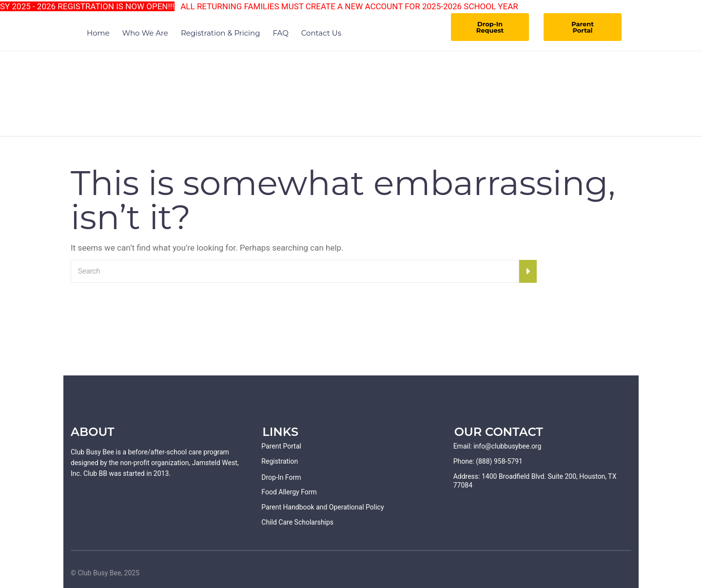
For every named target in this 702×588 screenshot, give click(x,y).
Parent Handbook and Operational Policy (322, 507)
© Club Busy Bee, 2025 (105, 573)
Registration (280, 461)
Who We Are (145, 33)
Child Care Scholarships (297, 522)
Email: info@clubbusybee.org (497, 446)
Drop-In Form (281, 477)
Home (98, 33)
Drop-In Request (490, 27)
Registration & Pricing (221, 33)
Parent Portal (583, 27)
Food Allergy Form (289, 492)
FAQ (281, 33)
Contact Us (321, 33)
